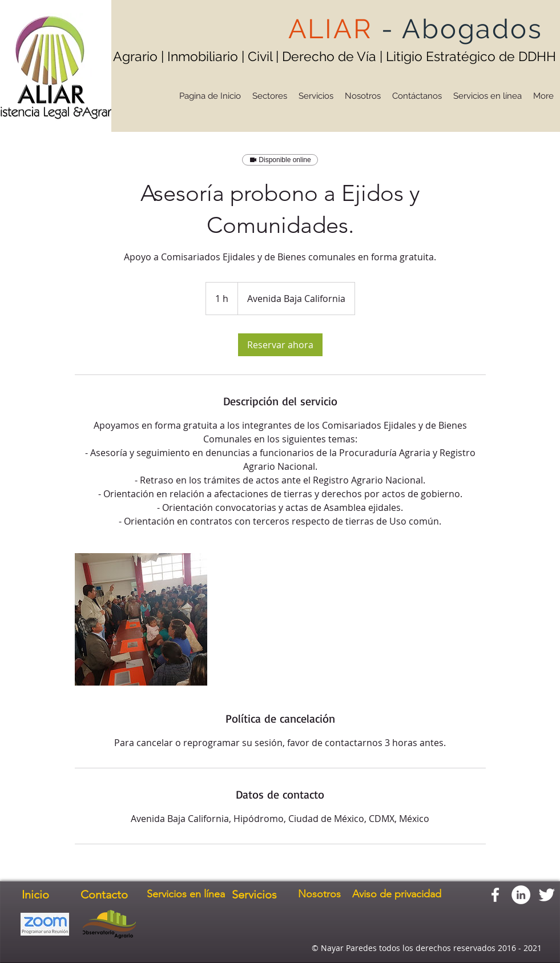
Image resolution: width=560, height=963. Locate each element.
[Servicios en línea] (186, 894)
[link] (280, 345)
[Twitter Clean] (547, 895)
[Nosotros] (319, 894)
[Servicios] (255, 894)
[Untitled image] (141, 619)
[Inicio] (36, 894)
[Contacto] (104, 894)
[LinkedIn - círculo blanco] (521, 895)
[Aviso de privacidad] (397, 894)
